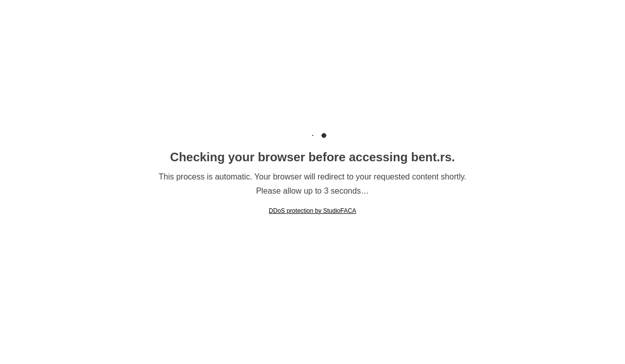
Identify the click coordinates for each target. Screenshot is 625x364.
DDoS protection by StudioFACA (312, 211)
